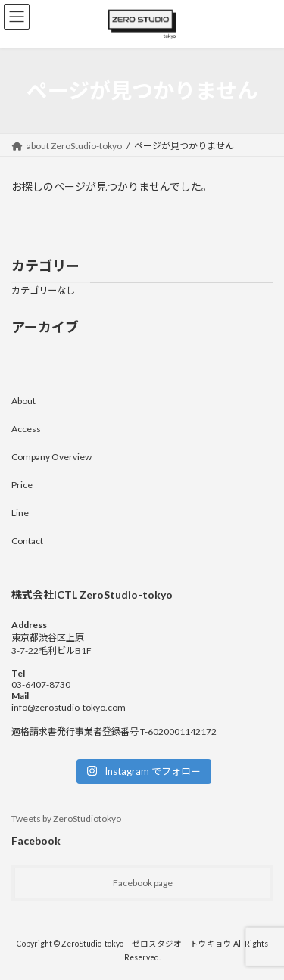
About (23, 401)
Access (26, 429)
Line (20, 513)
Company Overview (51, 457)
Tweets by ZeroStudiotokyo (66, 818)
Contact (27, 541)
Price (22, 485)
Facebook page (143, 883)
